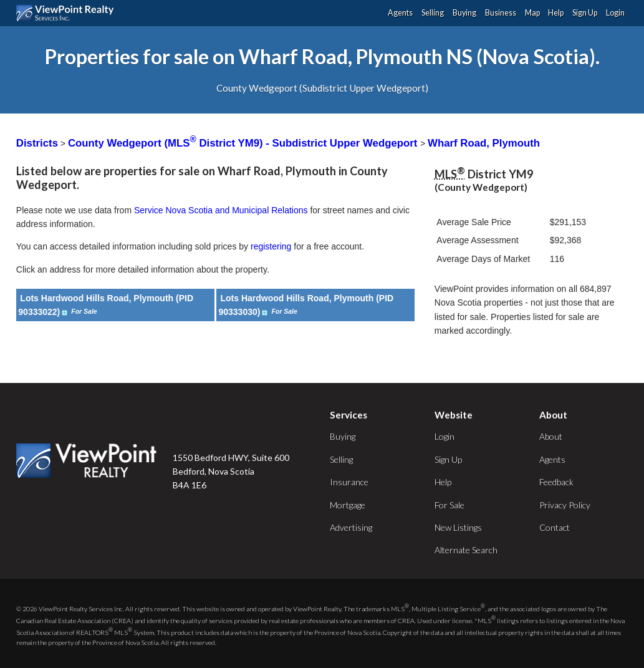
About (551, 436)
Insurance (349, 482)
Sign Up (585, 13)
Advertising (351, 527)
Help (556, 13)
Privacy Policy (565, 505)
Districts (37, 143)
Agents (400, 13)
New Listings (458, 527)
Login (615, 13)
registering (271, 246)
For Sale (449, 505)
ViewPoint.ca (68, 13)
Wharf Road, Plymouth (484, 143)
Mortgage (348, 505)
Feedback (556, 482)
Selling (433, 13)
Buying (464, 13)
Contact (555, 527)
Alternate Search (466, 550)
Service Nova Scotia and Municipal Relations (221, 210)
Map (532, 13)
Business (501, 13)
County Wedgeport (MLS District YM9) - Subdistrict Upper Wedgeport (244, 143)
